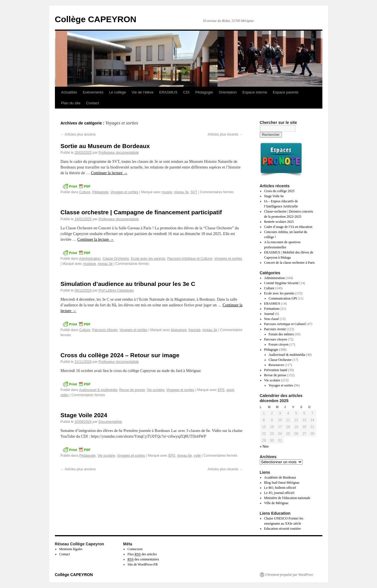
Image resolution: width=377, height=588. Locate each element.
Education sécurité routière (282, 529)
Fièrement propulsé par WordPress (289, 575)
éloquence (179, 330)
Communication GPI (283, 298)
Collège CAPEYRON (96, 19)
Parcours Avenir (275, 329)
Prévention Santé (276, 370)
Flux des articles (142, 554)
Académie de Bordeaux (280, 477)
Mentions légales (71, 549)
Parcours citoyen (105, 330)
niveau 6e (184, 456)
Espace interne (255, 92)
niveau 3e (181, 192)
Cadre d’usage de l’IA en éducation (288, 227)
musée (167, 192)
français (195, 330)
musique (89, 264)
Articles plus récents (225, 134)
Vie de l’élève (142, 92)
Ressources (276, 365)
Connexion (135, 549)
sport (230, 390)
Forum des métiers (281, 334)
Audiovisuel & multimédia (98, 390)
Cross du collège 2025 (279, 191)
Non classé (271, 319)
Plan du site (71, 103)
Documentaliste (110, 422)
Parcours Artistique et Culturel (190, 259)
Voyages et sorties (124, 192)
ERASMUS (168, 92)
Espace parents (286, 92)
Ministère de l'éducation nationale (287, 498)
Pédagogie (204, 92)
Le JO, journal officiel (279, 493)
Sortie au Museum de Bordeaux (105, 146)
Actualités (69, 92)
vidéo (65, 395)
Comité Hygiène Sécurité (281, 283)
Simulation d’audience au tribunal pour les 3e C (128, 284)
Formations (272, 309)
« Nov (264, 446)
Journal (269, 314)
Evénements (93, 92)
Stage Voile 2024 (84, 415)
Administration (90, 259)
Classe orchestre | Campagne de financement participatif (141, 212)
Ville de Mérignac (276, 503)
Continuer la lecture (109, 173)
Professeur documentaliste (119, 153)
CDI (186, 92)
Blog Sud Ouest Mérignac (282, 483)
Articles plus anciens (78, 134)
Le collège (117, 92)
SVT (194, 192)
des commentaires (143, 559)
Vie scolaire (156, 390)
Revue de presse (132, 390)
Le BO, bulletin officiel (280, 488)
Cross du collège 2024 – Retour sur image (120, 355)
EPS (221, 390)
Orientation (228, 92)
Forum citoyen (279, 344)
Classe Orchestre (116, 259)
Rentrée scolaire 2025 (279, 222)
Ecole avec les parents (148, 259)
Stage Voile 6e (274, 196)
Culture (85, 192)
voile (197, 456)
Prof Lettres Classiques (116, 290)
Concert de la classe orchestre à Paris (289, 263)
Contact (92, 103)
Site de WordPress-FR (143, 564)
